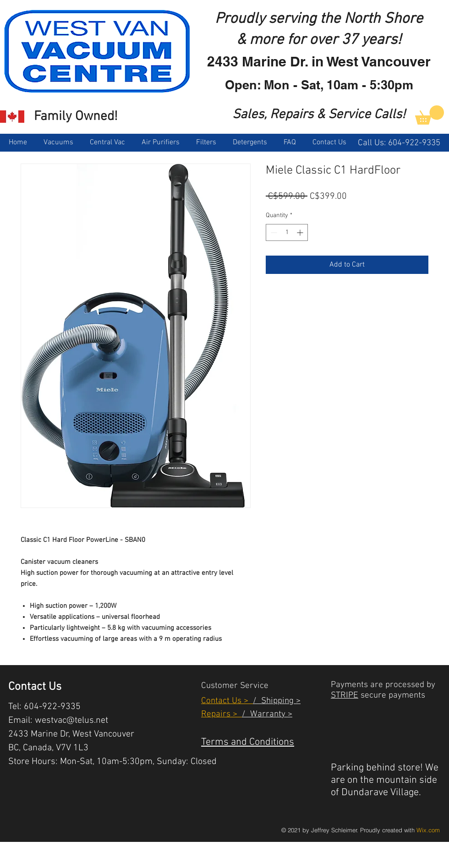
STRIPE (345, 696)
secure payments (392, 696)
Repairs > (222, 714)
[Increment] (301, 232)
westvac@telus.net (71, 721)
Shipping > (279, 701)
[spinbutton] (287, 232)
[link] (430, 115)
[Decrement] (273, 232)
